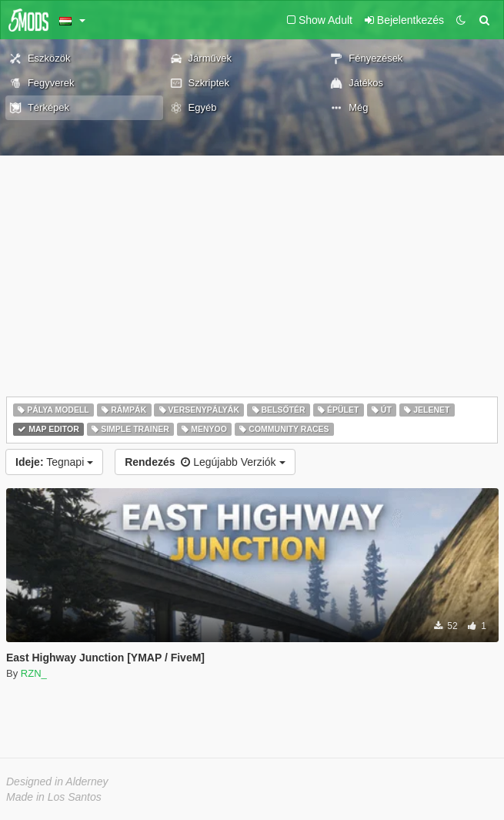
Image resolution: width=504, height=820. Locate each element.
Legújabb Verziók (205, 462)
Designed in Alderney (57, 782)
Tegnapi (54, 462)
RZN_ (34, 673)
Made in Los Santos (54, 797)
